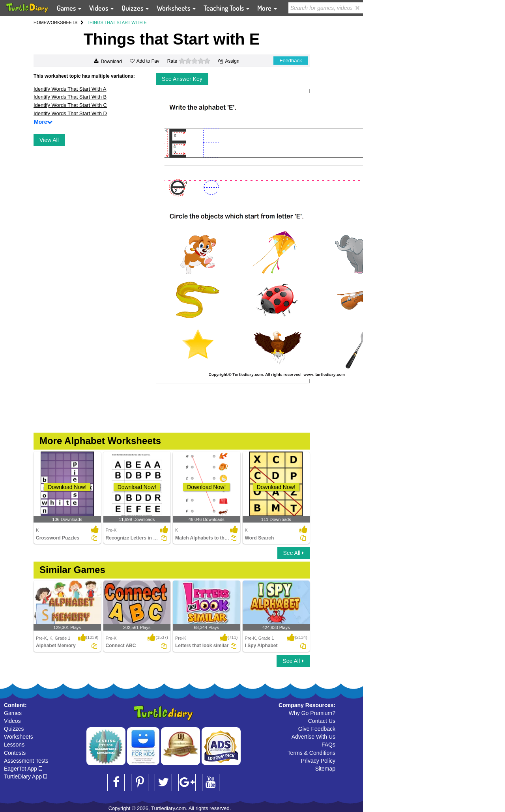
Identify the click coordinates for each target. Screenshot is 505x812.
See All (294, 553)
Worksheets (19, 737)
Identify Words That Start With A (70, 89)
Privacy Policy (318, 761)
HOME (40, 22)
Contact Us (322, 721)
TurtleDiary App (25, 777)
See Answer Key (182, 79)
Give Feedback (317, 729)
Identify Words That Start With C (70, 105)
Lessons (14, 745)
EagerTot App (23, 769)
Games (13, 713)
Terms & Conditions (311, 753)
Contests (15, 753)
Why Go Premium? (312, 713)
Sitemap (325, 769)
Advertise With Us (313, 737)
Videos (12, 721)
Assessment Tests (26, 761)
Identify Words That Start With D (70, 113)
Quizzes (14, 729)
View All (49, 140)
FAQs (328, 745)
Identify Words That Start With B (70, 97)
